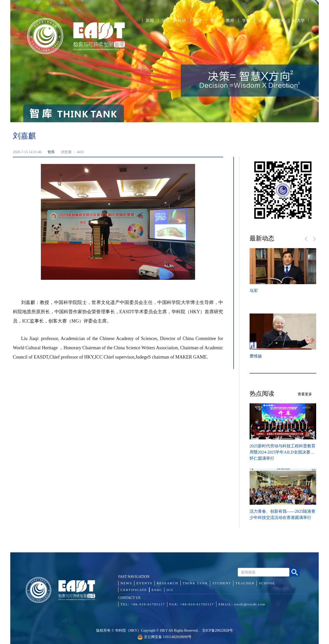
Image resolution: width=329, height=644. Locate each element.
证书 (262, 21)
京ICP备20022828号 (217, 630)
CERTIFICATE (134, 590)
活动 (166, 21)
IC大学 (299, 21)
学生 (214, 21)
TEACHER (245, 583)
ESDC (280, 21)
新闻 (150, 21)
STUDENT (222, 583)
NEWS (126, 583)
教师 (230, 21)
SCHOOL (267, 583)
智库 (198, 21)
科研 (182, 21)
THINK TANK (195, 583)
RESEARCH (168, 583)
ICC (170, 590)
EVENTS (144, 583)
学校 (246, 21)
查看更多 (305, 394)
